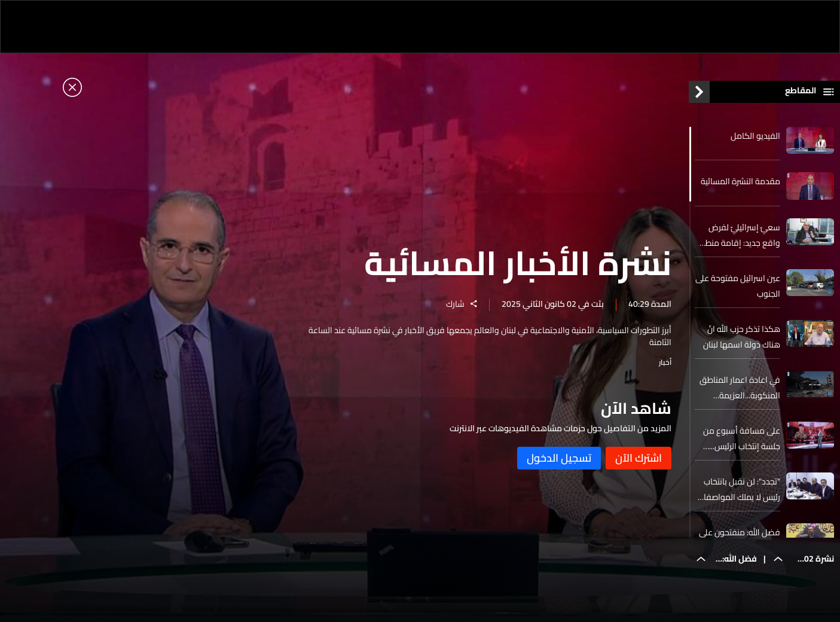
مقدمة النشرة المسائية (740, 181)
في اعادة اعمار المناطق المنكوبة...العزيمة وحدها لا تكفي (740, 388)
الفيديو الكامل (755, 136)
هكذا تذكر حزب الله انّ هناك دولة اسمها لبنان (742, 337)
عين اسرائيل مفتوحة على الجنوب (738, 286)
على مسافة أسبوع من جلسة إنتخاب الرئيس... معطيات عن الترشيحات (742, 438)
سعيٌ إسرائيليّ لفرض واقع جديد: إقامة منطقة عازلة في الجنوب (738, 235)
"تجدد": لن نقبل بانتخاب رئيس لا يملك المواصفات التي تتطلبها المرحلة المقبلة (739, 489)
